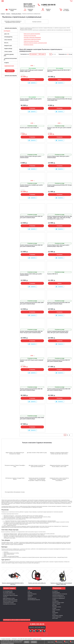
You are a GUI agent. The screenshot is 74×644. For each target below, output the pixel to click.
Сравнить (32, 83)
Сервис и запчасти (57, 617)
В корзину (32, 79)
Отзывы (54, 600)
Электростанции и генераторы (10, 601)
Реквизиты (30, 595)
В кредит (54, 608)
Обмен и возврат (56, 610)
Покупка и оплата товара (58, 603)
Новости (30, 597)
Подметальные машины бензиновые (31, 41)
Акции (54, 611)
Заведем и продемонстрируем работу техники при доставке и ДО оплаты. (59, 453)
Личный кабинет (56, 593)
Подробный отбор (9, 66)
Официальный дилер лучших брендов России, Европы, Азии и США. (59, 466)
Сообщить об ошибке (37, 639)
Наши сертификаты (32, 594)
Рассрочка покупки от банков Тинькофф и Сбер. (15, 466)
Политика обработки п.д (58, 595)
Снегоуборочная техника (9, 594)
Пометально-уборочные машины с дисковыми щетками (35, 43)
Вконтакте (31, 631)
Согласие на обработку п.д (59, 597)
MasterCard (32, 634)
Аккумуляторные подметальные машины (32, 39)
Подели (39, 634)
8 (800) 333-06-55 (48, 5)
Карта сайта (55, 618)
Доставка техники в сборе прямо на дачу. (37, 453)
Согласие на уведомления (58, 598)
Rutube (41, 631)
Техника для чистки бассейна (30, 36)
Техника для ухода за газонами (10, 595)
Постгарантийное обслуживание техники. (15, 492)
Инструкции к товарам (57, 616)
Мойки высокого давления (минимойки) (32, 34)
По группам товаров (8, 593)
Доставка (54, 606)
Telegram (44, 631)
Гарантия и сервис (57, 607)
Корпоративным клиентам (34, 600)
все (71, 54)
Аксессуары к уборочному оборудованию (32, 37)
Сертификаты (55, 601)
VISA (27, 634)
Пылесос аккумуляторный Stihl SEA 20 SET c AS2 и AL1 (13, 584)
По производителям (8, 591)
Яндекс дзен (37, 631)
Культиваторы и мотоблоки (9, 604)
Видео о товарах (56, 604)
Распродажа (7, 31)
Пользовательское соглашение (60, 594)
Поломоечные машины (28, 45)
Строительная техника (8, 603)
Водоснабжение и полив (9, 598)
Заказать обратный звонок (37, 627)
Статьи (54, 614)
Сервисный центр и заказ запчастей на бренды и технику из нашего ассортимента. (59, 479)
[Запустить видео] (13, 576)
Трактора (5, 597)
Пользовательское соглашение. (7, 643)
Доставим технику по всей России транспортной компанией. (37, 466)
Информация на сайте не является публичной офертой (17, 620)
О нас (29, 591)
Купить (60, 79)
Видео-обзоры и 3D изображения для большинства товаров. (15, 453)
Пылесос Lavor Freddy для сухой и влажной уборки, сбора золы (61, 584)
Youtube (34, 631)
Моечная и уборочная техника (10, 600)
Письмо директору (32, 598)
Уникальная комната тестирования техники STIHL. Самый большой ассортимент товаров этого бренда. (37, 479)
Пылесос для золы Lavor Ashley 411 (37, 583)
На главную (55, 591)
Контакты (30, 593)
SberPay (46, 634)
